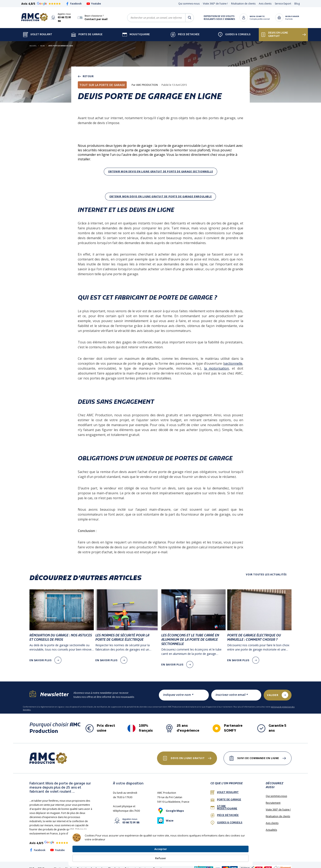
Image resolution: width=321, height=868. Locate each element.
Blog (297, 4)
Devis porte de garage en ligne (61, 42)
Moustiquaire (136, 31)
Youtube (94, 4)
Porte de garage (87, 31)
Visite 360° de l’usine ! (215, 4)
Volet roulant (225, 789)
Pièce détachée (185, 31)
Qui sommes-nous (189, 4)
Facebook (74, 4)
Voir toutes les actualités (266, 571)
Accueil (33, 42)
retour (86, 73)
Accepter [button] (215, 856)
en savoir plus (40, 657)
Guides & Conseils (234, 31)
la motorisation (217, 365)
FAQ (32, 865)
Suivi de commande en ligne (257, 754)
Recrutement (273, 799)
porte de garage (226, 796)
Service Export (283, 4)
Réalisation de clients (243, 4)
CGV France (44, 865)
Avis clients (265, 4)
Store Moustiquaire (224, 804)
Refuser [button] (239, 856)
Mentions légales (64, 865)
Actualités (271, 826)
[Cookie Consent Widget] (160, 856)
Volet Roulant (38, 31)
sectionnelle (233, 360)
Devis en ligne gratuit (274, 31)
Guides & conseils (226, 819)
